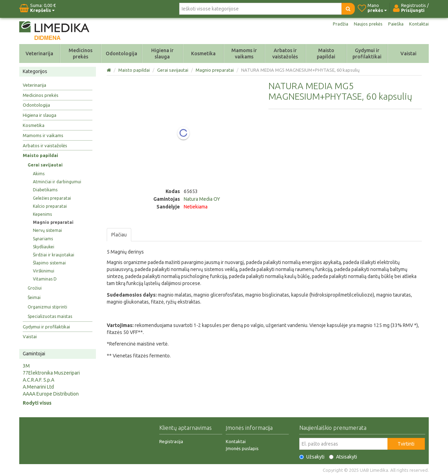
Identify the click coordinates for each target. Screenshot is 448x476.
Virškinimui (44, 271)
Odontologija (121, 54)
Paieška (395, 24)
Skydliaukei (44, 247)
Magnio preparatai (53, 222)
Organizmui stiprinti (47, 307)
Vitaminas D (45, 279)
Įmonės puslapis (242, 448)
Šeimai (34, 297)
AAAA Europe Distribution (51, 394)
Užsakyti (312, 457)
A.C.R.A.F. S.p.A (38, 380)
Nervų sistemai (47, 230)
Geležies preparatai (52, 198)
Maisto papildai (326, 54)
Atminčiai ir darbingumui (57, 182)
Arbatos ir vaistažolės (285, 54)
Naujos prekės (366, 24)
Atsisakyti (343, 457)
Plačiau (119, 235)
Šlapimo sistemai (49, 263)
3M (26, 366)
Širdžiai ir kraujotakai (54, 255)
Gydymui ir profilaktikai (367, 54)
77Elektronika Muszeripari (51, 373)
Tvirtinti (406, 444)
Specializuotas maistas (50, 316)
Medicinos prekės (80, 54)
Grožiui (35, 288)
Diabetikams (45, 190)
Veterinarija (39, 54)
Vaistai (408, 54)
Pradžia (337, 24)
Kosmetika (203, 54)
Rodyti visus (37, 403)
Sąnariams (43, 239)
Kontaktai (419, 24)
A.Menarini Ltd (38, 387)
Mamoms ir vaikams (244, 54)
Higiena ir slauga (162, 54)
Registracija (171, 441)
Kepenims (42, 214)
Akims (39, 174)
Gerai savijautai (45, 165)
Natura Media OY (202, 199)
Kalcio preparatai (50, 206)
